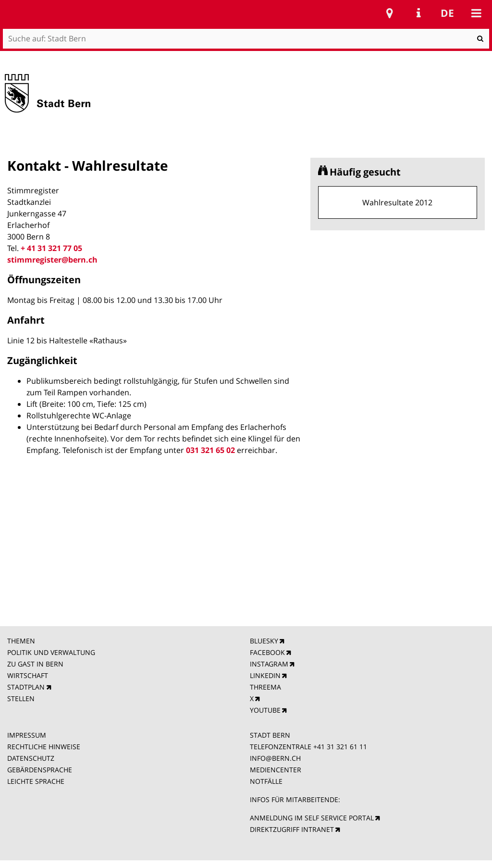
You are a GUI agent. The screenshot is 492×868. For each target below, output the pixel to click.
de (447, 13)
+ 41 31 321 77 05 (51, 248)
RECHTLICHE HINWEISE (44, 747)
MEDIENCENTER (276, 770)
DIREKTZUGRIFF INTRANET (292, 829)
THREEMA (265, 687)
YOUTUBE (265, 710)
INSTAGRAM (269, 664)
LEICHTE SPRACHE (36, 781)
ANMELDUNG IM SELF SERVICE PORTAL (312, 818)
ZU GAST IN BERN (35, 664)
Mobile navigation (476, 13)
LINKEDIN (265, 675)
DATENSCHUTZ (31, 758)
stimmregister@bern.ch (52, 260)
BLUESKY (264, 641)
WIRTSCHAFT (28, 675)
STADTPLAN (26, 687)
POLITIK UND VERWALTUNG (51, 652)
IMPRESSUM (27, 735)
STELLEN (21, 698)
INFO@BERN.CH (275, 758)
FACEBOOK (267, 652)
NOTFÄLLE (266, 781)
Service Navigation (418, 13)
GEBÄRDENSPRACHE (40, 770)
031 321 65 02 (210, 450)
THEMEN (21, 641)
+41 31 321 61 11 (340, 747)
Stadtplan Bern (390, 13)
